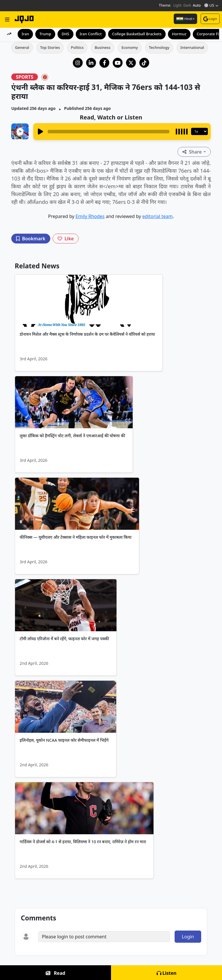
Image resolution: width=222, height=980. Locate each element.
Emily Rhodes (90, 216)
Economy (130, 47)
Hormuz (179, 34)
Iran (25, 34)
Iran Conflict (91, 34)
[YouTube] (118, 63)
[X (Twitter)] (131, 63)
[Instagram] (78, 63)
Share (193, 152)
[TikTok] (144, 63)
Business (102, 47)
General (22, 47)
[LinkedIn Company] (91, 63)
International (192, 47)
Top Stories (50, 47)
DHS (65, 34)
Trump (45, 34)
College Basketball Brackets (137, 34)
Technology (159, 47)
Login (210, 19)
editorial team (157, 216)
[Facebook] (104, 63)
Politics (77, 47)
